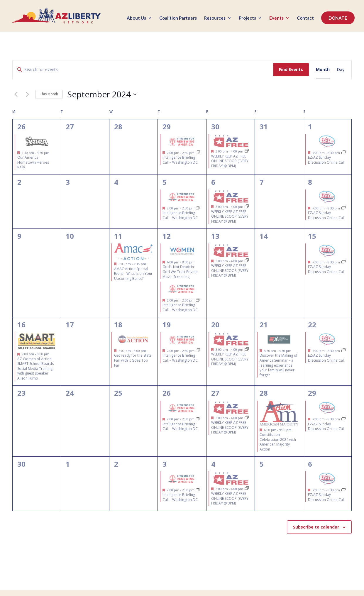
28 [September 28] (264, 393)
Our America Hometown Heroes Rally (33, 162)
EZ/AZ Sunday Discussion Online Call (326, 160)
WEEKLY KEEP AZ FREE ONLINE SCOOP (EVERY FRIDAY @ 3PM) (230, 161)
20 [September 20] (215, 325)
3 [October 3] (165, 464)
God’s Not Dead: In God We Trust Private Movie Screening (180, 272)
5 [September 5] (165, 182)
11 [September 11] (118, 236)
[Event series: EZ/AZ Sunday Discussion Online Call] (343, 153)
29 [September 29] (312, 393)
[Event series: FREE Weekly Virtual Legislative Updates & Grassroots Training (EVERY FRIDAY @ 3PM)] (247, 151)
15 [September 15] (312, 236)
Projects (247, 18)
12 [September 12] (167, 236)
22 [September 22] (312, 325)
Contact (305, 18)
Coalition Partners (178, 18)
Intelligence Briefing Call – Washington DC (180, 160)
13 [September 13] (215, 236)
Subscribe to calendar (316, 527)
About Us (136, 18)
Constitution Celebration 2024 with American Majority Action (278, 442)
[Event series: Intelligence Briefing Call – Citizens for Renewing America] (198, 153)
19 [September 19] (167, 325)
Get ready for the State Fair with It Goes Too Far (133, 360)
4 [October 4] (213, 464)
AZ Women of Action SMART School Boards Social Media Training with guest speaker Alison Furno (35, 369)
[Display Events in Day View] (341, 70)
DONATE (338, 18)
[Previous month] (16, 94)
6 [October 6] (310, 464)
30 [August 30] (215, 127)
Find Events (291, 69)
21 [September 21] (264, 325)
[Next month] (27, 94)
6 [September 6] (213, 182)
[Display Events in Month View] (323, 70)
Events (276, 18)
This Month (49, 94)
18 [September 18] (118, 325)
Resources (215, 18)
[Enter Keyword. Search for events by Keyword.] (143, 70)
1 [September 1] (310, 127)
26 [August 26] (21, 127)
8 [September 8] (310, 182)
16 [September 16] (21, 325)
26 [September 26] (167, 393)
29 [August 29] (167, 127)
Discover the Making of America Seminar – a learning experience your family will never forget (278, 365)
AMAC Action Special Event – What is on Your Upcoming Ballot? (133, 274)
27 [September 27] (215, 393)
